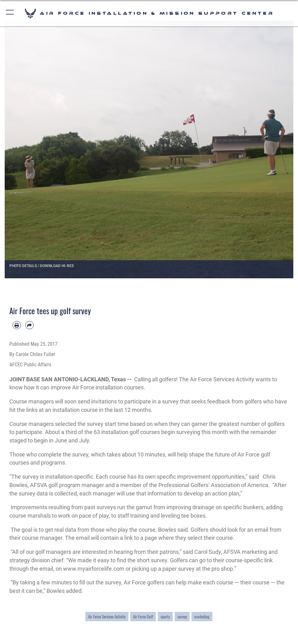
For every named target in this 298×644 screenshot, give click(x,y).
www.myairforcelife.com (94, 569)
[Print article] (17, 325)
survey (182, 617)
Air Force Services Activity (107, 617)
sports (165, 617)
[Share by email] (30, 325)
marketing (202, 617)
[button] (10, 13)
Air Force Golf (143, 617)
